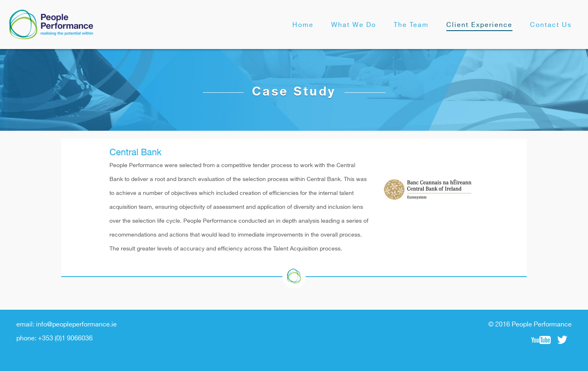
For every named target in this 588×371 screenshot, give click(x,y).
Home (303, 25)
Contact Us (551, 25)
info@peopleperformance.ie (76, 325)
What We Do (354, 25)
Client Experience (479, 25)
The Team (411, 25)
